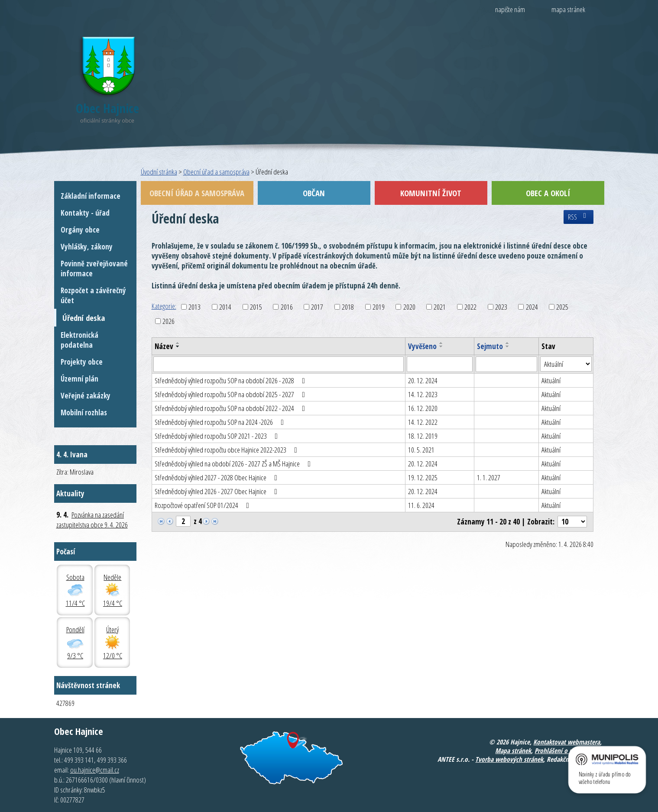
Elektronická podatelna (79, 340)
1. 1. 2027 (489, 477)
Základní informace (91, 196)
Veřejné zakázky (86, 396)
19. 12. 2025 (423, 477)
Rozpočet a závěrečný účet (93, 295)
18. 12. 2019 (423, 436)
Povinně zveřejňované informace (94, 269)
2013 (194, 307)
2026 (169, 321)
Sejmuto (490, 346)
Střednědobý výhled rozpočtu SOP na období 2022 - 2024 (232, 408)
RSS (579, 217)
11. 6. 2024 (421, 505)
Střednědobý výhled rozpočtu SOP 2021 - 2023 (218, 436)
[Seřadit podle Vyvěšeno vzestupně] (441, 343)
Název (164, 346)
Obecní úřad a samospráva (216, 172)
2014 (225, 307)
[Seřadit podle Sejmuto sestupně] (508, 346)
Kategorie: (164, 306)
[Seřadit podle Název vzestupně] (178, 343)
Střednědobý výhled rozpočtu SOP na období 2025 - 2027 (232, 394)
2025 (562, 307)
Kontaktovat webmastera (567, 742)
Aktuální (551, 380)
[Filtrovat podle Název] (279, 364)
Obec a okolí (548, 193)
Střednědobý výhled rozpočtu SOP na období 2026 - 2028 (232, 380)
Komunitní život (431, 193)
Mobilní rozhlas (84, 412)
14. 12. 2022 (423, 422)
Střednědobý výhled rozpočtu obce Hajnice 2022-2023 (228, 450)
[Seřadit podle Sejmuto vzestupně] (508, 343)
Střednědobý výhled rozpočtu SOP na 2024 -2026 (221, 422)
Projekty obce (82, 362)
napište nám (510, 9)
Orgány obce (80, 230)
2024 (532, 307)
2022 (470, 307)
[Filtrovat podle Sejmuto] (506, 364)
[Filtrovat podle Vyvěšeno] (439, 364)
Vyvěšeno (422, 346)
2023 (501, 307)
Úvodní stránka (159, 172)
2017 (317, 307)
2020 (409, 307)
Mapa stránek (513, 751)
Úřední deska (84, 318)
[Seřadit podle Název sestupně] (178, 346)
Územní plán (79, 379)
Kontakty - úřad (85, 213)
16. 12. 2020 (423, 408)
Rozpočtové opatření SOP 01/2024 (204, 505)
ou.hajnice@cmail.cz (95, 770)
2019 (379, 307)
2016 (287, 307)
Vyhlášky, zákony (87, 247)
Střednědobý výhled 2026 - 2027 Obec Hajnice (218, 491)
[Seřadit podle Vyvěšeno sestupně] (441, 346)
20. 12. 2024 (423, 380)
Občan (314, 193)
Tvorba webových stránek (509, 759)
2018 (348, 307)
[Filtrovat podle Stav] (566, 364)
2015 (256, 307)
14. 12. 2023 (423, 394)
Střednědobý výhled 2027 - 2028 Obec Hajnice (218, 477)
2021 (440, 307)
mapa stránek (568, 9)
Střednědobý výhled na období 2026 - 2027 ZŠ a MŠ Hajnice (234, 464)
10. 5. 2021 (421, 450)
